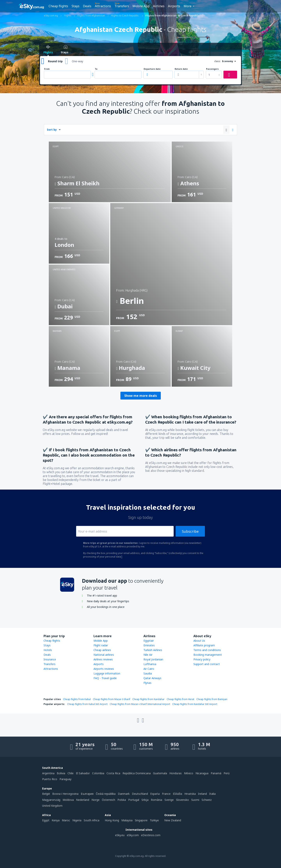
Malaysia (127, 820)
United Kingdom (52, 806)
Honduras (176, 773)
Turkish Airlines (153, 650)
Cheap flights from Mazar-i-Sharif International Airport (140, 704)
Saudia (148, 673)
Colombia (98, 773)
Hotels (48, 650)
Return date (181, 69)
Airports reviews (104, 669)
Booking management (208, 655)
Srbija (145, 800)
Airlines (159, 6)
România (157, 800)
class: (217, 61)
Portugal (134, 800)
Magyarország (51, 800)
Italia (212, 794)
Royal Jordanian (153, 659)
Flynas (147, 683)
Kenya (56, 820)
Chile (71, 773)
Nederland (83, 800)
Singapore (141, 820)
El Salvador (83, 773)
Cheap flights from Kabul (77, 699)
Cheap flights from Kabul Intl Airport (87, 704)
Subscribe (190, 531)
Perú (227, 773)
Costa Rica (113, 773)
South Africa (92, 820)
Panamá (216, 773)
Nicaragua (202, 773)
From (47, 69)
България (87, 794)
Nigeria (77, 820)
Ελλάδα (177, 794)
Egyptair (149, 641)
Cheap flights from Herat (180, 699)
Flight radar (101, 645)
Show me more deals (141, 396)
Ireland (202, 794)
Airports (174, 6)
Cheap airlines (102, 650)
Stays (76, 6)
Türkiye (154, 820)
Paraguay (65, 779)
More (188, 6)
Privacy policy (202, 659)
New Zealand (173, 820)
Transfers (122, 6)
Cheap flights (58, 6)
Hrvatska (190, 794)
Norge (96, 800)
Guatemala (160, 773)
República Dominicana (137, 773)
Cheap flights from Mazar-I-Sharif (112, 699)
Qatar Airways (152, 678)
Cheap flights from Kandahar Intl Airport (195, 704)
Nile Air (148, 655)
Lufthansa (150, 664)
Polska (122, 800)
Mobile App (141, 6)
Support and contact (207, 664)
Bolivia (61, 773)
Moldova (68, 800)
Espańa (155, 794)
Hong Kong (112, 820)
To (96, 69)
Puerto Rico (50, 779)
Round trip (55, 61)
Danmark (124, 794)
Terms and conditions (207, 650)
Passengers (212, 69)
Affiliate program (204, 645)
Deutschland (140, 794)
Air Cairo (149, 669)
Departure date (152, 69)
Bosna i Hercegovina (65, 794)
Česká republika (106, 794)
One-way (77, 61)
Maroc (66, 820)
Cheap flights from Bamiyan (212, 699)
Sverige (169, 800)
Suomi (195, 800)
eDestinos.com (151, 835)
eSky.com (133, 835)
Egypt (46, 820)
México (189, 773)
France (166, 794)
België (46, 794)
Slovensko (182, 800)
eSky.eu (120, 835)
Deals (87, 6)
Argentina (48, 773)
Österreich (108, 800)
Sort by (52, 130)
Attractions (103, 6)
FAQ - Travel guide (105, 678)
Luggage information (107, 673)
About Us (199, 641)
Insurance (50, 659)
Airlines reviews (103, 659)
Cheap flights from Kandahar (148, 699)
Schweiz (207, 800)
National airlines (104, 655)
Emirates (149, 645)
